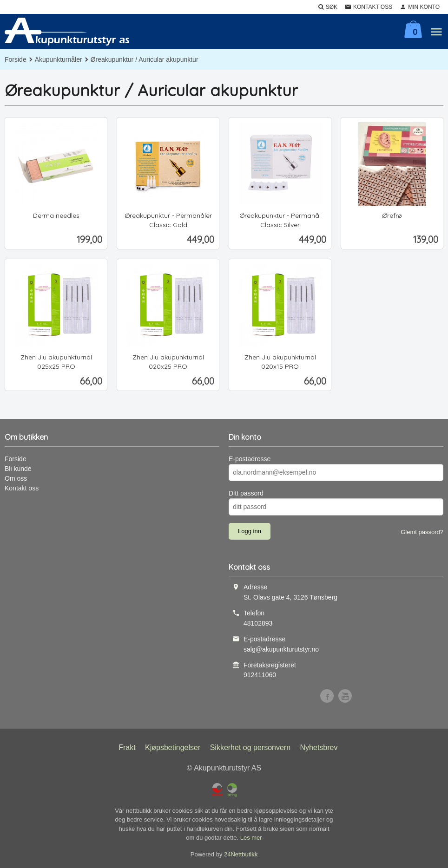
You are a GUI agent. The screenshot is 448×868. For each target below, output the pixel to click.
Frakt (127, 747)
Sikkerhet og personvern (250, 747)
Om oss (16, 478)
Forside (16, 59)
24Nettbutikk (241, 854)
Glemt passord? (422, 532)
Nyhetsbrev (319, 747)
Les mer (251, 838)
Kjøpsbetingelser (173, 747)
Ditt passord (246, 493)
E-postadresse (250, 459)
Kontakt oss (22, 488)
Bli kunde (18, 469)
